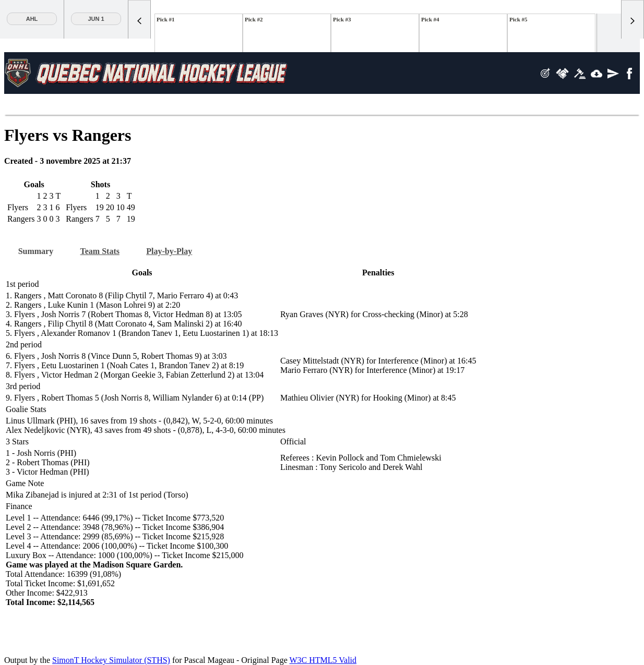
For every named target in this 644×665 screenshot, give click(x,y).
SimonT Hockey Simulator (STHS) (111, 656)
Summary (38, 249)
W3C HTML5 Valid (323, 656)
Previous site (400, 106)
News (234, 106)
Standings (103, 106)
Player (277, 106)
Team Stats (107, 249)
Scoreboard (32, 106)
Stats (147, 106)
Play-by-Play (181, 249)
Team (321, 106)
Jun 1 (96, 19)
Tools (455, 106)
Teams (190, 106)
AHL (32, 19)
